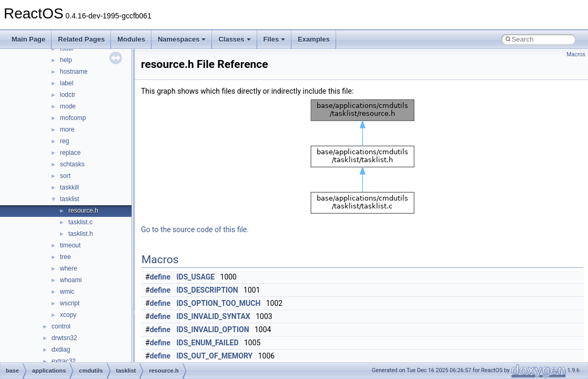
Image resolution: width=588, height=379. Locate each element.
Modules (131, 39)
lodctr (68, 95)
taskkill (69, 187)
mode (68, 106)
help (66, 60)
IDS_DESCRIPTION (207, 290)
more (67, 129)
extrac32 (64, 361)
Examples (314, 39)
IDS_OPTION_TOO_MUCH (219, 303)
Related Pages (81, 39)
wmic (67, 292)
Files (275, 39)
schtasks (72, 164)
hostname (74, 72)
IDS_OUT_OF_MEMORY (215, 356)
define (160, 277)
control (61, 326)
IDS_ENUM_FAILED (208, 343)
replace (70, 153)
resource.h (83, 211)
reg (64, 141)
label (67, 83)
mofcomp (73, 118)
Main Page (28, 39)
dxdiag (61, 350)
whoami (71, 280)
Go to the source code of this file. (195, 230)
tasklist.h (81, 234)
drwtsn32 (64, 338)
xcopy (68, 315)
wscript (70, 303)
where (69, 268)
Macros (576, 54)
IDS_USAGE (196, 277)
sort (65, 176)
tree (65, 257)
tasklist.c (80, 222)
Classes (234, 39)
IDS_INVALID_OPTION (213, 330)
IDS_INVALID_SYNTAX (214, 316)
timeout (70, 245)
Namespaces (182, 39)
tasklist (70, 199)
